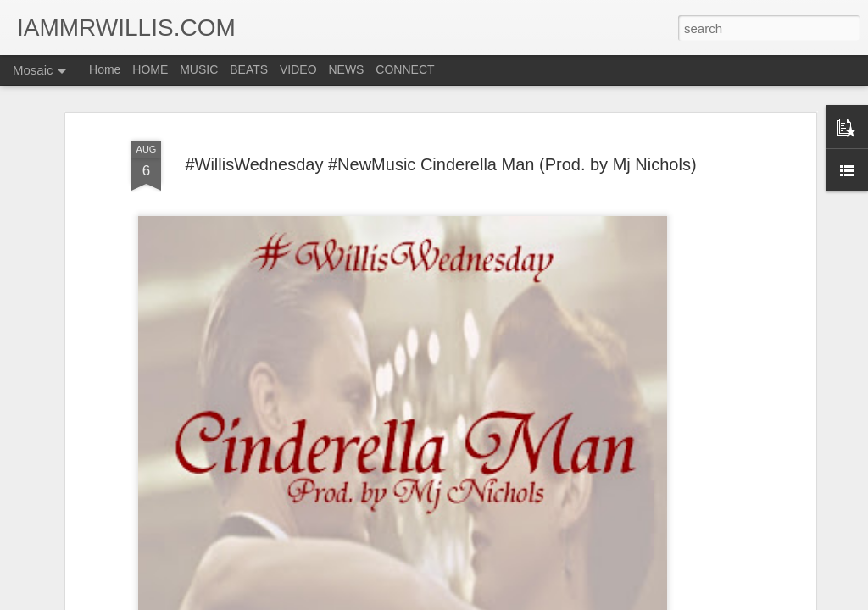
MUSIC (199, 69)
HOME (150, 69)
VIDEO (298, 69)
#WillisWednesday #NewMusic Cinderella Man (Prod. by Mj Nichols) (440, 162)
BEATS (249, 69)
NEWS (346, 69)
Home (105, 69)
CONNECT (405, 69)
